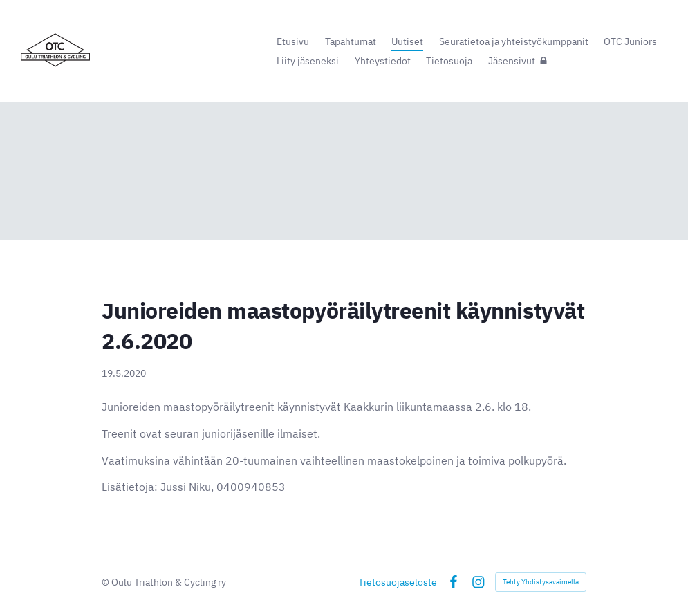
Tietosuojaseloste (398, 582)
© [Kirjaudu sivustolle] (106, 582)
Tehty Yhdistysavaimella (541, 582)
